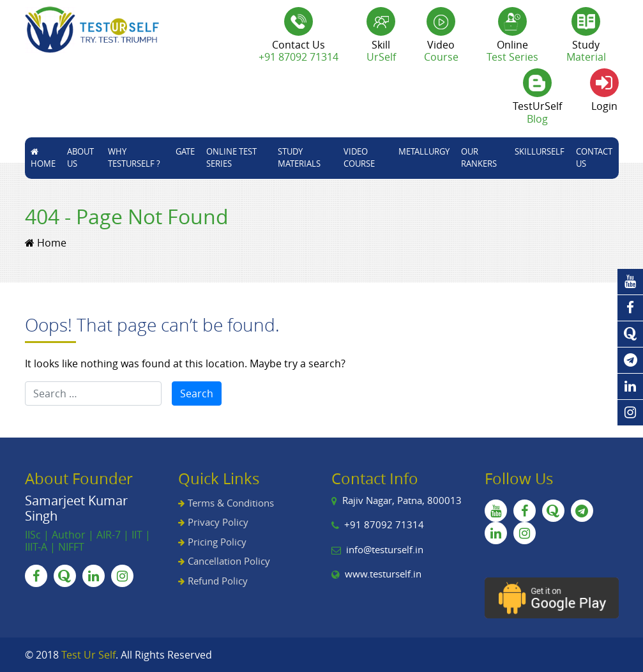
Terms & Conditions (231, 503)
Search (197, 393)
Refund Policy (218, 581)
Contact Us (594, 158)
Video (441, 51)
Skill (381, 51)
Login (604, 106)
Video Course (359, 158)
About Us (80, 158)
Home (43, 159)
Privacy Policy (218, 522)
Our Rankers (479, 158)
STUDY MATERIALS (299, 158)
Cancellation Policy (229, 561)
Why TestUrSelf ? (134, 158)
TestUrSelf (537, 112)
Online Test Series (231, 158)
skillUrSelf (540, 151)
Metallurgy (424, 151)
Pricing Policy (217, 542)
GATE (185, 151)
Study (586, 51)
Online (512, 51)
